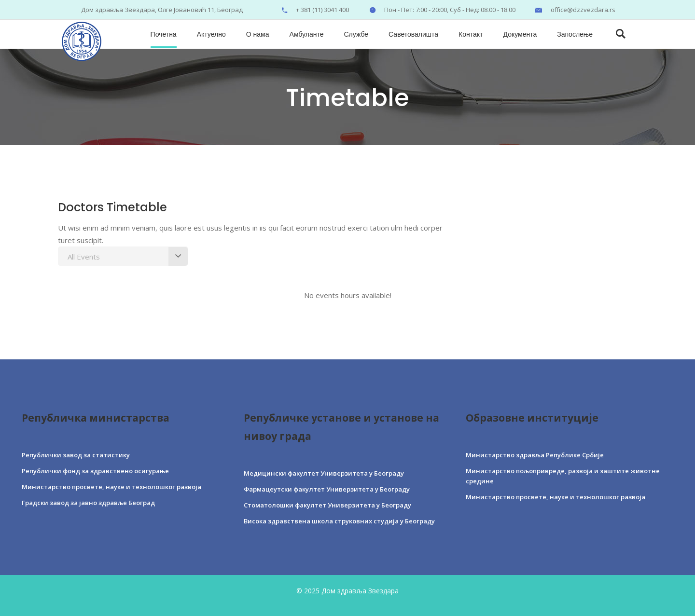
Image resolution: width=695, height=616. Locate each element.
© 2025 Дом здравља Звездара (347, 591)
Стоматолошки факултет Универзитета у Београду (327, 505)
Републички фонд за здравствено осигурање (95, 471)
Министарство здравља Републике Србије (535, 455)
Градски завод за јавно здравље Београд (88, 503)
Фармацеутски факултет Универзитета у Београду (327, 489)
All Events (84, 257)
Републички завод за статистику (76, 455)
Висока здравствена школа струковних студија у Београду (339, 521)
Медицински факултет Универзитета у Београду (324, 473)
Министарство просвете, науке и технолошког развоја (111, 487)
